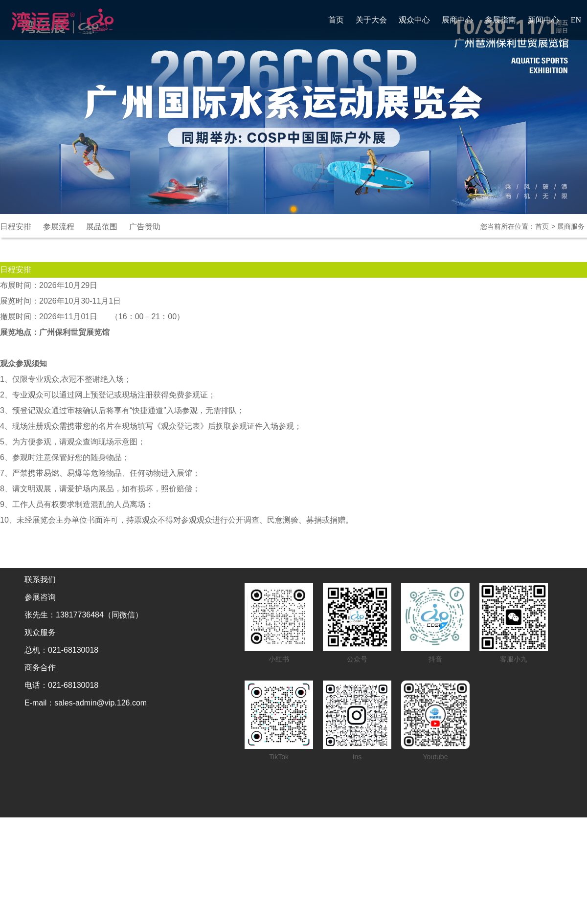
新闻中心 (543, 20)
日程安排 (16, 227)
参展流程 (59, 227)
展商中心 (457, 20)
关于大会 (371, 20)
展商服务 (571, 226)
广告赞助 (145, 227)
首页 (336, 20)
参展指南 (500, 20)
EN (576, 20)
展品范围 (102, 227)
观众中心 (414, 20)
